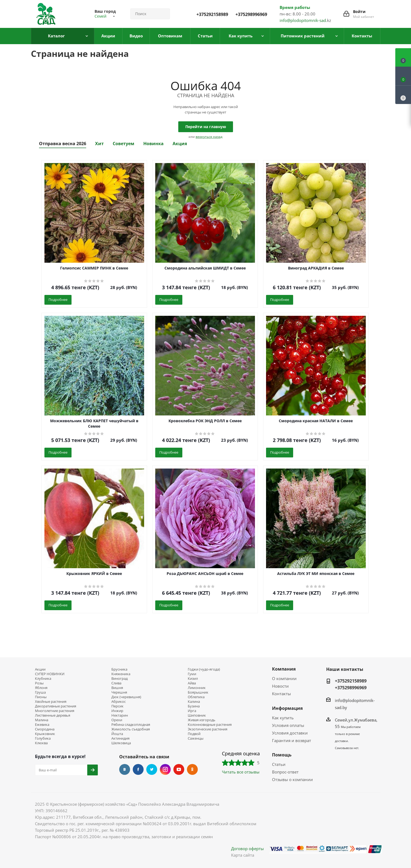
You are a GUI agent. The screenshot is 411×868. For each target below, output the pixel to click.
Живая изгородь (202, 720)
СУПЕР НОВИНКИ (50, 674)
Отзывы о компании (292, 779)
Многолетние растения (55, 711)
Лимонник (197, 688)
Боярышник (198, 692)
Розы (39, 683)
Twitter (152, 769)
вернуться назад (209, 137)
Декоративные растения (56, 706)
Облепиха (196, 697)
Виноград (119, 679)
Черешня (119, 692)
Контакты (281, 694)
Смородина (45, 729)
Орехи (117, 720)
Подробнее (58, 300)
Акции (40, 669)
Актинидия (120, 738)
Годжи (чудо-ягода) (204, 669)
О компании (284, 678)
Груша (40, 692)
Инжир (117, 711)
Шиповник (197, 715)
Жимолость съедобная (131, 729)
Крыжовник (45, 734)
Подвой (194, 734)
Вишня (117, 688)
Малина (42, 720)
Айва (192, 683)
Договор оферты (247, 849)
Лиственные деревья (53, 715)
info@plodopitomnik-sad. (303, 20)
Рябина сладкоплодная (131, 725)
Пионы (41, 697)
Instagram (165, 769)
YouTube (179, 769)
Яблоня (41, 688)
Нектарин (120, 715)
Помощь (282, 755)
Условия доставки (290, 733)
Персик (117, 706)
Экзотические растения (208, 729)
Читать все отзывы (241, 772)
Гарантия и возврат (292, 740)
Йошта (117, 734)
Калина (194, 702)
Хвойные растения (51, 702)
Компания (284, 669)
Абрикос (119, 702)
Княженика (121, 674)
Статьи (279, 764)
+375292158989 (212, 14)
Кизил (193, 679)
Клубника (43, 679)
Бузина (194, 706)
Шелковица (121, 743)
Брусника (119, 669)
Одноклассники (192, 769)
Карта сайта (243, 855)
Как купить (283, 718)
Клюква (41, 743)
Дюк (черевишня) (126, 697)
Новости (280, 686)
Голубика (43, 738)
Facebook (138, 769)
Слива (116, 683)
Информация (287, 708)
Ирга (192, 711)
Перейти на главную (206, 127)
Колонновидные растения (210, 725)
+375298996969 (251, 14)
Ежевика (42, 725)
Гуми (192, 674)
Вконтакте (125, 769)
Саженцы (196, 738)
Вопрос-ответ (285, 772)
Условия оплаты (288, 725)
